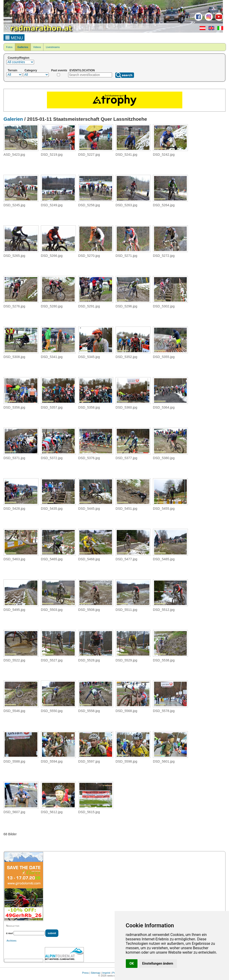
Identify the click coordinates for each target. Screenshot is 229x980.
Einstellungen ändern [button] (158, 963)
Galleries (23, 47)
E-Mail (9, 933)
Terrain (12, 70)
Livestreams (53, 47)
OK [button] (132, 963)
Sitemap (95, 973)
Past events (59, 70)
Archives (11, 941)
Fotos (9, 47)
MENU (14, 37)
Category (31, 70)
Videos (37, 47)
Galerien (13, 119)
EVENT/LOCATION (82, 70)
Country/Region (19, 58)
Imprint (106, 973)
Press (85, 973)
